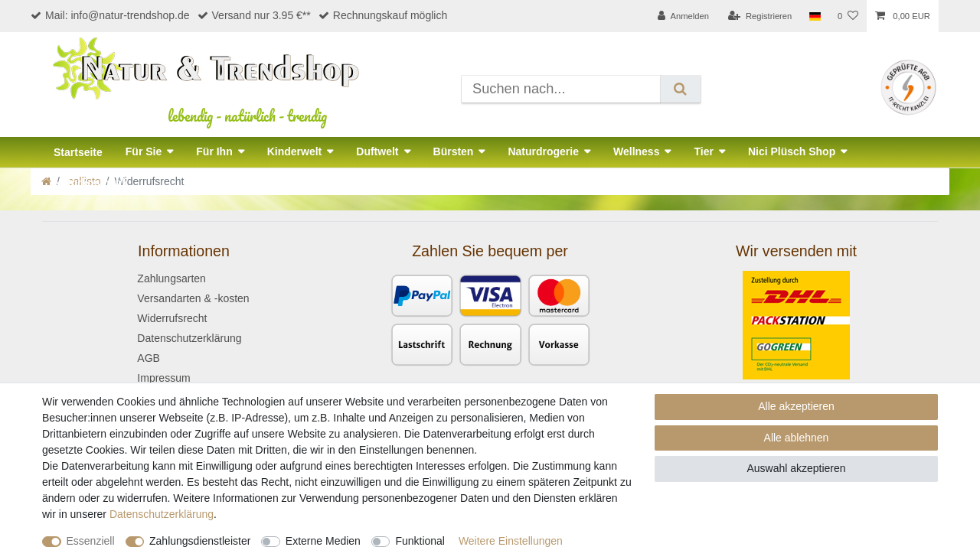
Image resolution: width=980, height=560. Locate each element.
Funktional (420, 541)
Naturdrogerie (543, 151)
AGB (149, 358)
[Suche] (680, 89)
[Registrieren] (760, 16)
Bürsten (454, 151)
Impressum (163, 378)
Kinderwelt (295, 151)
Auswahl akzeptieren (796, 468)
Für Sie (144, 151)
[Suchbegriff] (561, 89)
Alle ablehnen (797, 438)
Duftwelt (377, 151)
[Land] (814, 16)
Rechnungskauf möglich (383, 15)
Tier (703, 151)
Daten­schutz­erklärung (162, 514)
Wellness (636, 151)
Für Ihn (214, 151)
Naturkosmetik (91, 183)
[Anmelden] (683, 16)
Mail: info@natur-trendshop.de (110, 15)
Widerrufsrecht (172, 318)
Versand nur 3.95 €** (254, 15)
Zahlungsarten (171, 278)
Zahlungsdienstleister (200, 541)
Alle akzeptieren (796, 406)
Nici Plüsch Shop (792, 151)
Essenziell (91, 541)
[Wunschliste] (848, 16)
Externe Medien (323, 541)
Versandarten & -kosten (193, 298)
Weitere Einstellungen (511, 541)
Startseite (78, 152)
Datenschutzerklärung (189, 338)
